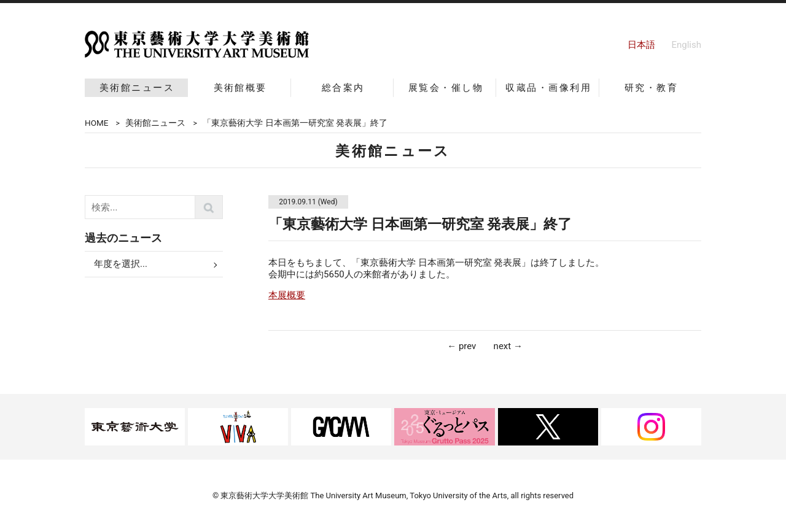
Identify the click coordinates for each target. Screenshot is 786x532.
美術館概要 (240, 88)
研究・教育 (651, 88)
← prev (461, 346)
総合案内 (343, 88)
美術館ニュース (137, 88)
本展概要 (287, 295)
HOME (96, 123)
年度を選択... (121, 264)
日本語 (641, 45)
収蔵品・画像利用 (548, 88)
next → (508, 346)
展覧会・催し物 (446, 88)
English (686, 45)
